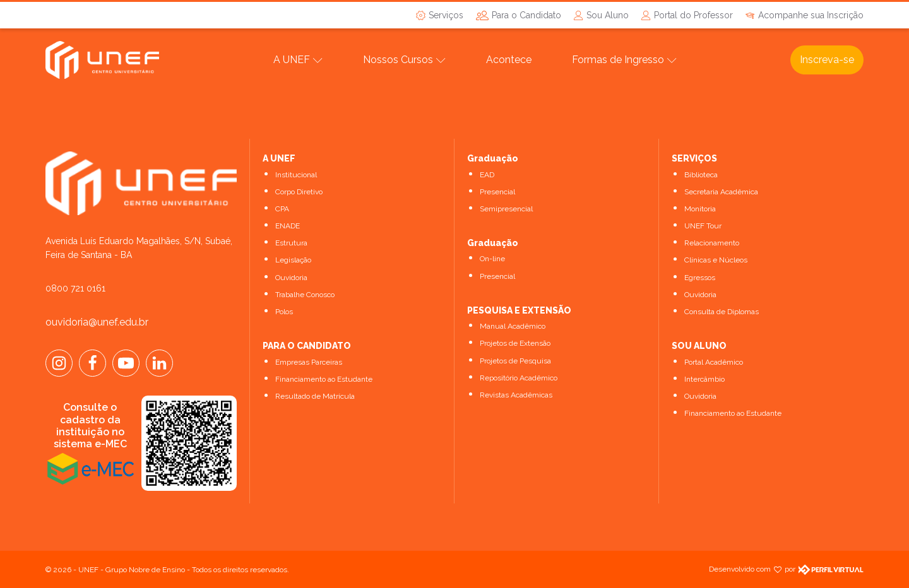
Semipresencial (506, 209)
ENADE (288, 226)
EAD (487, 175)
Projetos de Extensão (515, 343)
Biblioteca (701, 175)
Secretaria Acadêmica (721, 192)
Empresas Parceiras (309, 362)
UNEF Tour (703, 226)
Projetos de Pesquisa (515, 361)
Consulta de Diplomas (722, 312)
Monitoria (700, 209)
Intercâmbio (704, 379)
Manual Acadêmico (513, 326)
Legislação (293, 260)
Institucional (296, 175)
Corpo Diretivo (299, 192)
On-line (492, 259)
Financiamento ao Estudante (324, 379)
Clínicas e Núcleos (716, 260)
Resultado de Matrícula (315, 396)
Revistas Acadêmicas (516, 395)
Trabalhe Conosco (305, 295)
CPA (282, 209)
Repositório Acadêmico (519, 378)
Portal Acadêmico (714, 362)
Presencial (497, 192)
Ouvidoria (291, 278)
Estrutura (291, 243)
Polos (284, 312)
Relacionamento (712, 243)
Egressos (700, 278)
